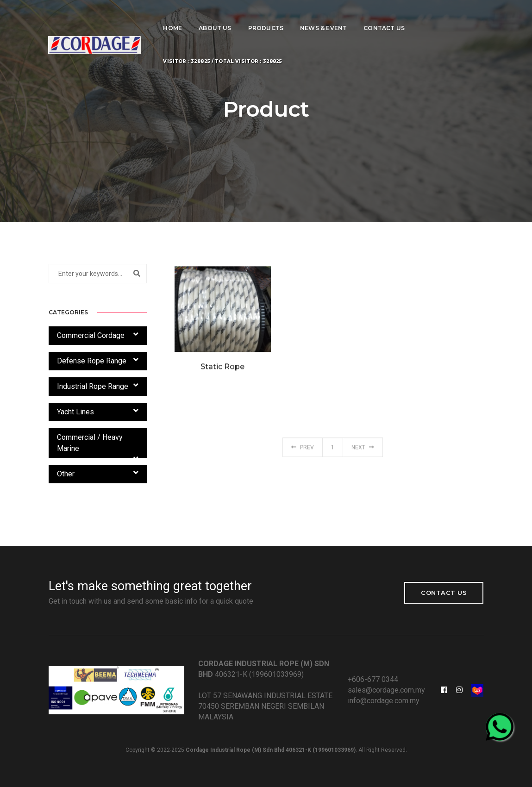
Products (266, 16)
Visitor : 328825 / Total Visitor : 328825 (223, 50)
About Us (215, 16)
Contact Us (384, 16)
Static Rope (222, 372)
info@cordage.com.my (384, 701)
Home (173, 16)
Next (363, 451)
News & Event (323, 16)
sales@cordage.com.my (386, 690)
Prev (303, 451)
